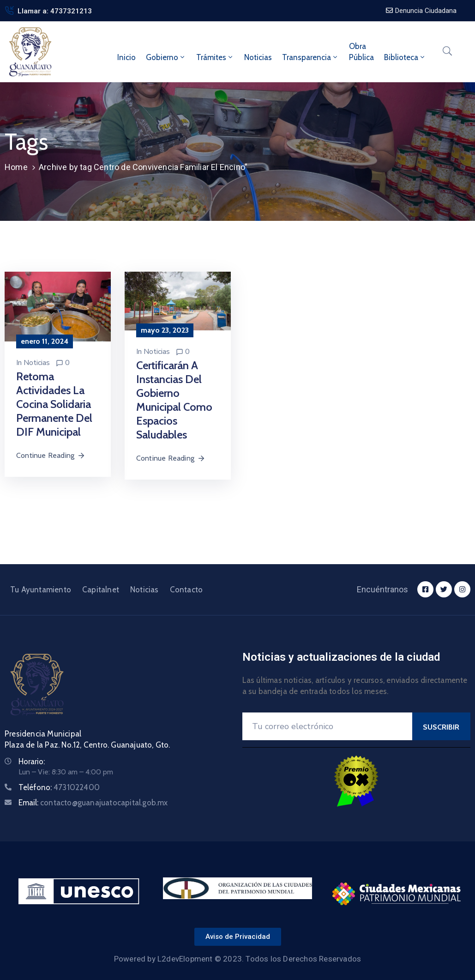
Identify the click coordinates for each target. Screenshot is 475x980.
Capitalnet (101, 590)
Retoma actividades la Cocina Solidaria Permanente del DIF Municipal (54, 404)
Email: (93, 803)
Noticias (258, 57)
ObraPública (361, 52)
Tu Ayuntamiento (41, 590)
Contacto (186, 590)
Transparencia (310, 57)
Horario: (32, 761)
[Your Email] (327, 726)
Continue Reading (51, 455)
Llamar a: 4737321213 (55, 11)
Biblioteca (405, 57)
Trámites (215, 57)
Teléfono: (59, 787)
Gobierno (166, 57)
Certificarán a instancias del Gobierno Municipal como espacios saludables (174, 400)
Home (16, 167)
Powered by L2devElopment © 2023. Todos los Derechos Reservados (237, 959)
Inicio (126, 57)
